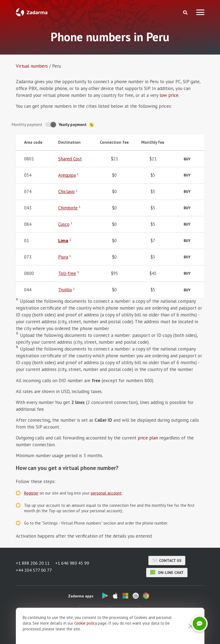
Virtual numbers (32, 66)
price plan (148, 438)
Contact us (167, 561)
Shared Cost (70, 159)
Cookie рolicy (86, 638)
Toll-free (67, 273)
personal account (106, 493)
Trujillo (65, 290)
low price (169, 95)
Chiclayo (66, 191)
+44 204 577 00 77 (34, 570)
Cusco (64, 224)
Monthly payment (27, 125)
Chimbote (68, 208)
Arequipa (67, 175)
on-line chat (167, 573)
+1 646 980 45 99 (72, 563)
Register (31, 493)
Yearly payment (77, 125)
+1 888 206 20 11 (33, 563)
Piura (63, 257)
